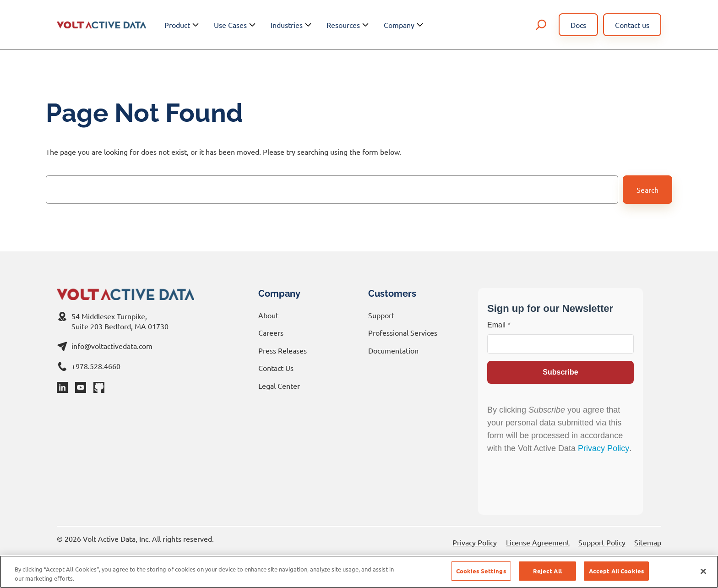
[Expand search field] (541, 25)
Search (647, 190)
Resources (349, 25)
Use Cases (236, 25)
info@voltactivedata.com (112, 346)
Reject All (547, 571)
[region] (359, 572)
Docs (578, 25)
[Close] (703, 571)
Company (405, 25)
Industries (292, 25)
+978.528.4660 (96, 366)
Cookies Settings (481, 571)
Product (183, 25)
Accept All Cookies (616, 571)
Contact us (632, 25)
